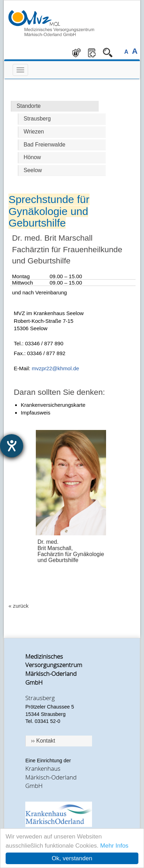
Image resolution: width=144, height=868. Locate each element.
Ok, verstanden (72, 858)
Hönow (32, 157)
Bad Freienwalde (44, 145)
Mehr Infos (114, 846)
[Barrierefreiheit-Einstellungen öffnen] (12, 446)
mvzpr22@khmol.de (55, 368)
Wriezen (34, 132)
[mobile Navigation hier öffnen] (20, 70)
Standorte (29, 106)
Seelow (33, 170)
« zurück (18, 606)
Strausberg (37, 119)
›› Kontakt (43, 741)
